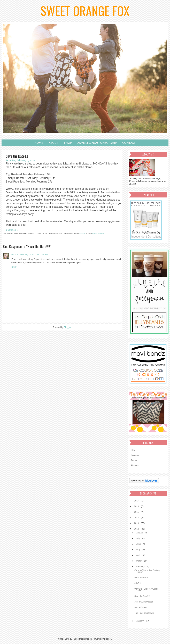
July (138, 538)
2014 (137, 518)
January (140, 621)
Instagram (136, 455)
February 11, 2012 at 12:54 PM (34, 254)
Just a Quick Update (144, 602)
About (53, 143)
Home (39, 143)
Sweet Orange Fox (85, 11)
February (141, 566)
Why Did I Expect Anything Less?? (146, 590)
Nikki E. (15, 254)
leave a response (98, 234)
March (139, 561)
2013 (137, 523)
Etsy (133, 450)
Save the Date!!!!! (142, 596)
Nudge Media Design (82, 639)
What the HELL (141, 578)
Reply (14, 267)
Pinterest (135, 465)
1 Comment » (12, 230)
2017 (137, 501)
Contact (129, 143)
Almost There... (141, 607)
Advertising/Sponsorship (97, 143)
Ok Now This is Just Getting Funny (147, 571)
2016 (137, 506)
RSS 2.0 (82, 234)
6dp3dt (138, 583)
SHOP (68, 143)
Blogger (67, 327)
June (139, 544)
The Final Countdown (144, 613)
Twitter (134, 460)
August (140, 533)
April (139, 555)
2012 (137, 529)
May (138, 550)
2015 (137, 512)
